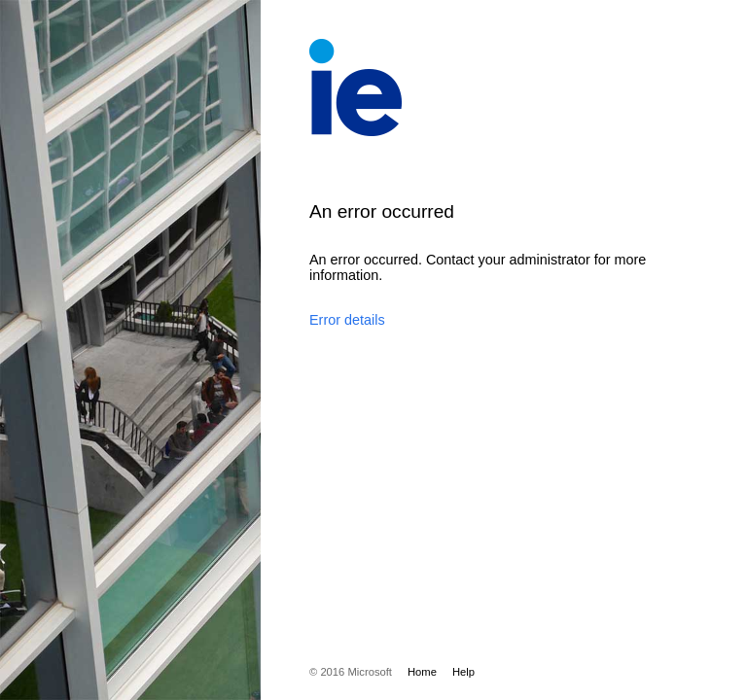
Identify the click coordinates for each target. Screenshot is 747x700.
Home (422, 672)
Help (463, 672)
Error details (347, 320)
